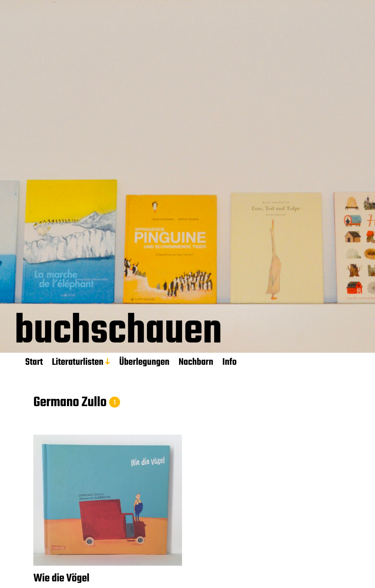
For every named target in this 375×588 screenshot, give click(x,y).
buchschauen (118, 334)
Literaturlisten (78, 362)
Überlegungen (144, 362)
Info (229, 362)
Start (34, 362)
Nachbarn (196, 362)
